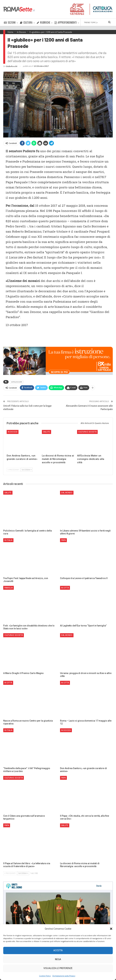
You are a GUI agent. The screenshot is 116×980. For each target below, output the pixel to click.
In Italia (8, 540)
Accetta (58, 950)
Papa (63, 540)
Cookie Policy (45, 976)
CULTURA (26, 22)
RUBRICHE (43, 22)
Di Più (84, 22)
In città (65, 588)
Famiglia (9, 588)
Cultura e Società (87, 432)
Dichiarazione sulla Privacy (64, 976)
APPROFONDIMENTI (66, 22)
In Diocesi (13, 432)
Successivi (27, 470)
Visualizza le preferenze (58, 968)
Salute (46, 432)
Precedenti (13, 470)
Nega (58, 959)
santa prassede (16, 382)
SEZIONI (10, 22)
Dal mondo (67, 493)
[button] (111, 929)
